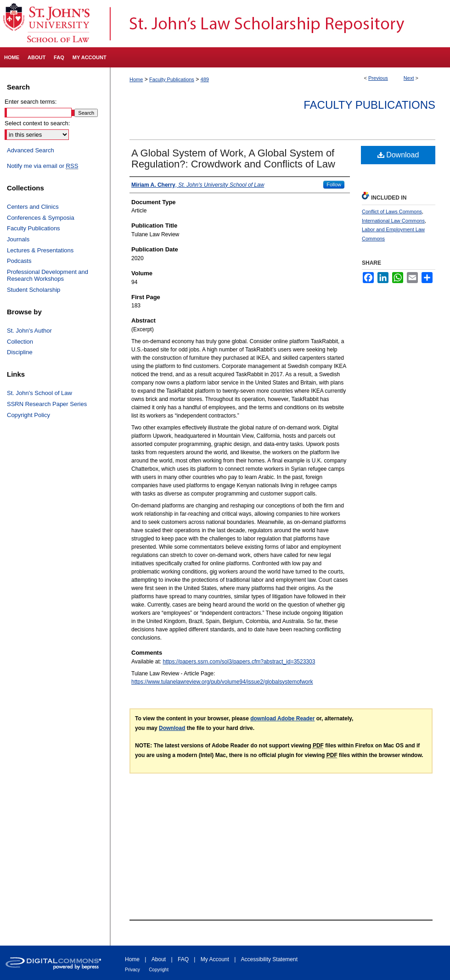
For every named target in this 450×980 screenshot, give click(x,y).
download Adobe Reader (282, 718)
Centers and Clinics (33, 207)
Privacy (132, 970)
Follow (334, 184)
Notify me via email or (42, 166)
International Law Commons (393, 221)
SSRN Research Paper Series (47, 404)
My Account (215, 959)
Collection (20, 342)
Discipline (20, 352)
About (159, 959)
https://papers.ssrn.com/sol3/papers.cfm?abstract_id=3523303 (239, 662)
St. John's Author (29, 331)
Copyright (159, 970)
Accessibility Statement (269, 959)
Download (398, 155)
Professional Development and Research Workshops (48, 276)
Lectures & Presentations (40, 250)
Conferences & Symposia (41, 218)
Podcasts (19, 261)
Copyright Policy (28, 415)
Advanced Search (31, 150)
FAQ (183, 959)
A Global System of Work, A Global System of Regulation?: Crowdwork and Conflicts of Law (233, 159)
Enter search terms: (31, 102)
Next (409, 78)
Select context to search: (37, 123)
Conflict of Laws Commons (392, 212)
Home (136, 79)
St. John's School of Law (39, 393)
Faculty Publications (172, 79)
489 (205, 79)
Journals (18, 239)
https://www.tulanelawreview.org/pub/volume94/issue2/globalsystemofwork (222, 682)
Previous (378, 78)
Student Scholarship (34, 290)
